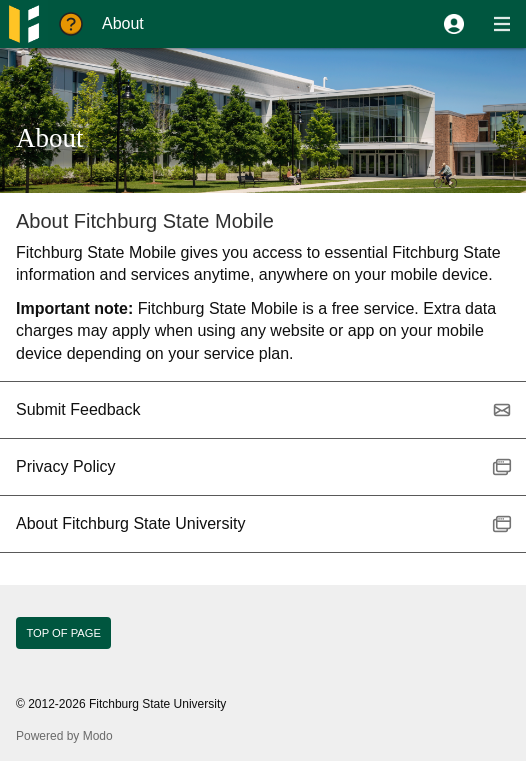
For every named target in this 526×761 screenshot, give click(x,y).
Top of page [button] (63, 633)
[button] (454, 24)
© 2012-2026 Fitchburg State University (121, 704)
